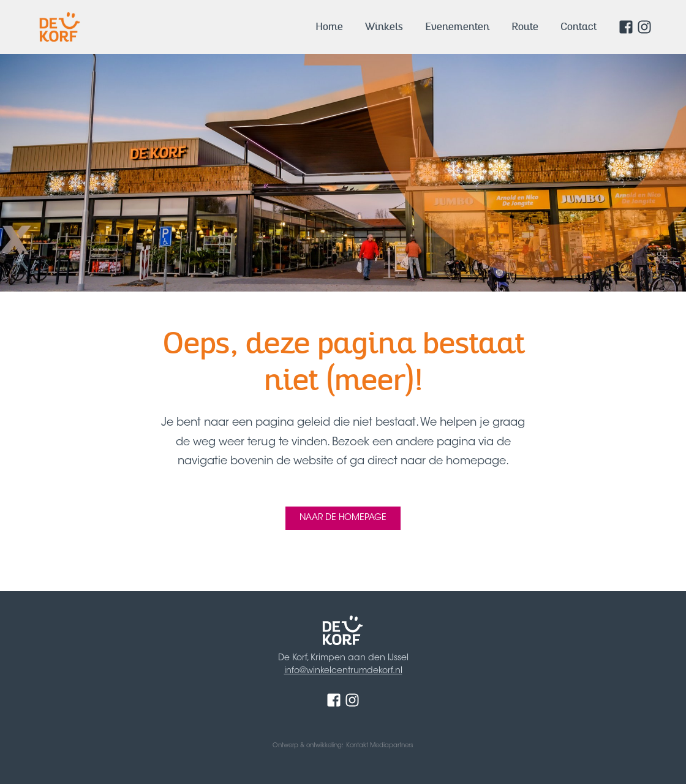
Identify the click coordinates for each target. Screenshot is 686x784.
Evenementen (457, 27)
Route (525, 27)
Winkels (384, 27)
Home (329, 27)
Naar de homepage (343, 518)
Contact (579, 27)
